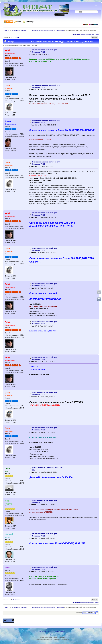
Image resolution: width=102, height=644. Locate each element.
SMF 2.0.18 (42, 632)
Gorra (8, 86)
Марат (8, 121)
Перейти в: (79, 613)
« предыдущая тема (79, 34)
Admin (8, 50)
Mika (7, 501)
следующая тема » (93, 34)
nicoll (7, 568)
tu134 (7, 468)
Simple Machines (60, 632)
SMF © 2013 (51, 632)
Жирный (9, 534)
